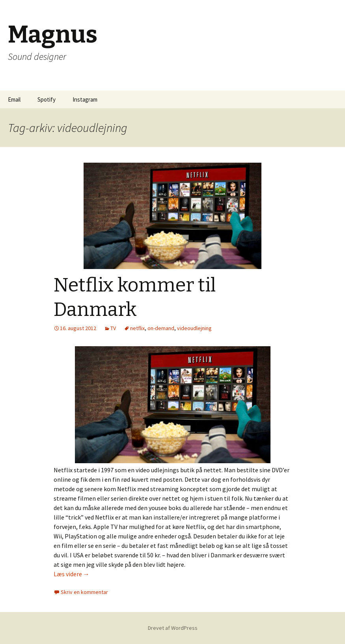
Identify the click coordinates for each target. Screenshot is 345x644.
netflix (137, 328)
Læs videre (72, 574)
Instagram (85, 99)
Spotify (47, 99)
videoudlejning (194, 328)
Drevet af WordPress (173, 628)
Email (14, 99)
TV (113, 328)
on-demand (161, 328)
